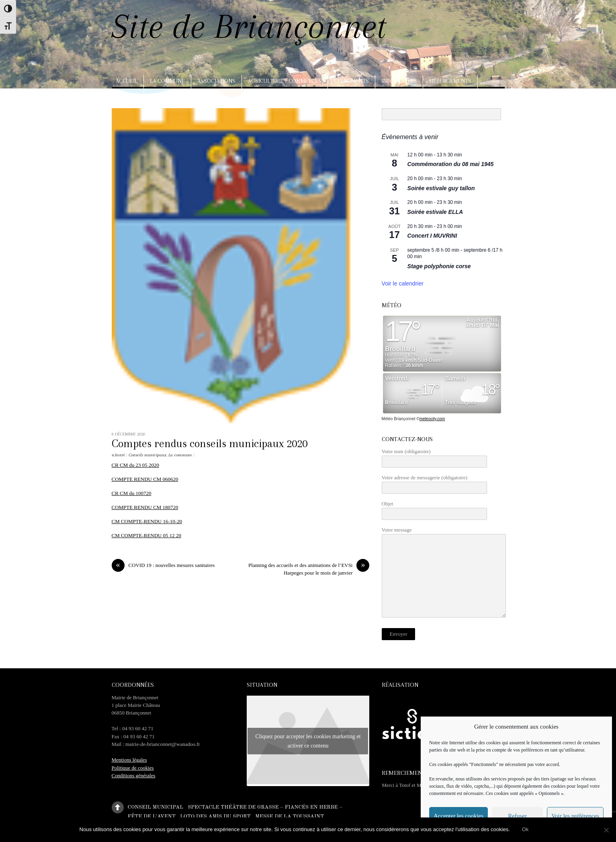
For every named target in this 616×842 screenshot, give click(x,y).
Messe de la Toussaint (290, 816)
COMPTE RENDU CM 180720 (145, 507)
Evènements (351, 81)
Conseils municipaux (147, 455)
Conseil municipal (156, 807)
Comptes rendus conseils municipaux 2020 (210, 444)
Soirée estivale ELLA (435, 212)
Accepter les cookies (458, 816)
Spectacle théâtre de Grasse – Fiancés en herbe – (265, 807)
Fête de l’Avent (152, 816)
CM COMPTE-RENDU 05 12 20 (146, 535)
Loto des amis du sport (215, 816)
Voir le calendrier (403, 283)
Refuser (517, 816)
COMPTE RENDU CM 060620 (145, 479)
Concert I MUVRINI (432, 236)
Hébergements (450, 81)
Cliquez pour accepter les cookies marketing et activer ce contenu (308, 741)
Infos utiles (399, 81)
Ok (525, 829)
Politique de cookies (133, 768)
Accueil (127, 81)
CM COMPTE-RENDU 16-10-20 (147, 521)
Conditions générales (134, 775)
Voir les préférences (575, 816)
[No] (606, 830)
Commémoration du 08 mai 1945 (451, 164)
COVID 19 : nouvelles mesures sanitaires (163, 565)
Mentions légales (129, 760)
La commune (167, 81)
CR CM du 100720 (132, 493)
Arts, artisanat (140, 99)
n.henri (118, 455)
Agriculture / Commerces (285, 81)
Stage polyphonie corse (439, 266)
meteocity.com (432, 419)
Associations (216, 81)
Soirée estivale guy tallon (441, 188)
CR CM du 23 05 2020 (135, 465)
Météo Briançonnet (399, 419)
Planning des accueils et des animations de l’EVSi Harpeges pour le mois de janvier (309, 569)
